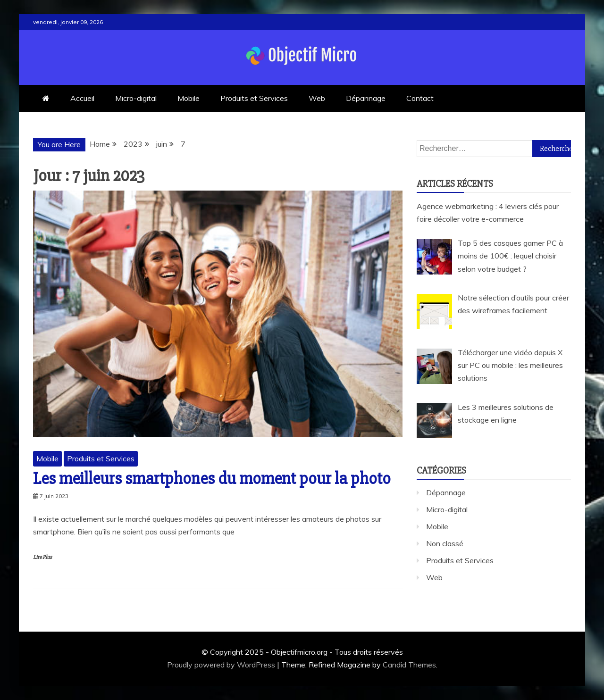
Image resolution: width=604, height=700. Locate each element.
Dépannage (366, 98)
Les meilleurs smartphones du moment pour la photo (212, 479)
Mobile (189, 98)
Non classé (445, 543)
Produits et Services (254, 98)
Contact (420, 98)
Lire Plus (42, 557)
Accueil (82, 98)
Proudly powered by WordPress (222, 665)
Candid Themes (409, 665)
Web (317, 98)
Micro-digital (136, 98)
